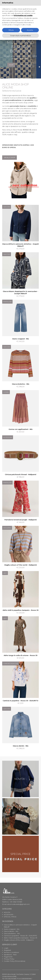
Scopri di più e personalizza (20, 36)
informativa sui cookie (23, 15)
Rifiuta (11, 30)
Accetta (30, 30)
